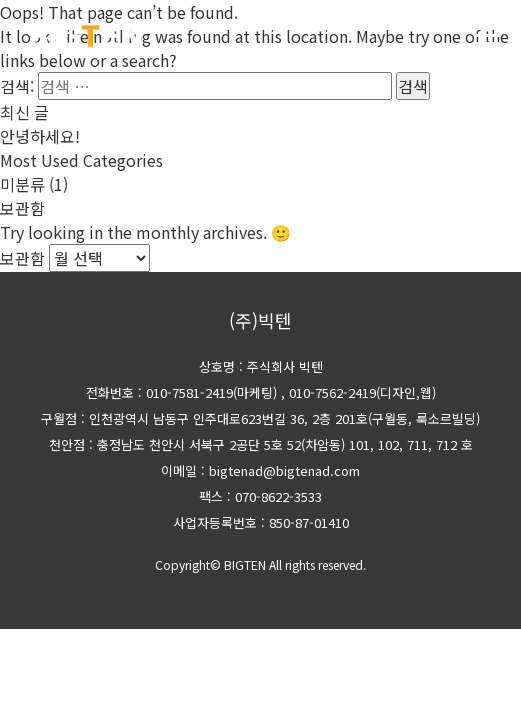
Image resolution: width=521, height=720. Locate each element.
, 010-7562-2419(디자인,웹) (358, 392)
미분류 (22, 184)
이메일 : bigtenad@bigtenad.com (260, 470)
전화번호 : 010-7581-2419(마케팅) (181, 392)
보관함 (22, 258)
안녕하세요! (40, 136)
